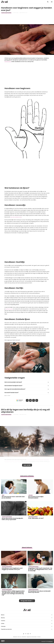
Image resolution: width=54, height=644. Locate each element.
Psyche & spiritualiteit (6, 13)
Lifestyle (3, 626)
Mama (3, 615)
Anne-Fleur (24, 414)
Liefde (3, 623)
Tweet (30, 400)
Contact (39, 637)
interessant (8, 62)
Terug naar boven (26, 601)
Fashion (3, 621)
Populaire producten (6, 629)
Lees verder (27, 465)
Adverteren (24, 637)
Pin (34, 400)
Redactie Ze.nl (25, 13)
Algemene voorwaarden (32, 637)
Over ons (19, 637)
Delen (27, 400)
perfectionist (9, 309)
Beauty (3, 618)
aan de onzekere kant (16, 217)
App (37, 400)
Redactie (15, 637)
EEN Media (51, 641)
